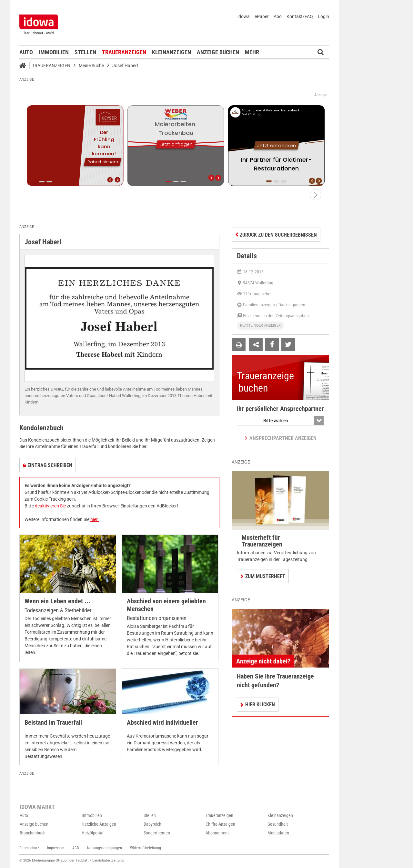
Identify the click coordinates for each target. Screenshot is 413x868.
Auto (26, 52)
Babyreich (152, 824)
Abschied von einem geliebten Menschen (166, 605)
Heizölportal (92, 833)
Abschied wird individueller (162, 723)
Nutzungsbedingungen (105, 848)
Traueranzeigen (124, 52)
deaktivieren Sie (50, 506)
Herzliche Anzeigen (99, 824)
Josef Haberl (125, 66)
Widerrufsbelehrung (146, 848)
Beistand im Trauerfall (53, 723)
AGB (76, 848)
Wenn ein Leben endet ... (57, 601)
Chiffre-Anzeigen (220, 824)
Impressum (56, 848)
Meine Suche (91, 66)
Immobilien (54, 52)
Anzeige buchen (218, 52)
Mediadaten (278, 833)
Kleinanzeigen (171, 52)
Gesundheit (278, 824)
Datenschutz (29, 848)
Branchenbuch (33, 833)
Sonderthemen (157, 833)
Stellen (85, 52)
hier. (95, 519)
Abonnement (217, 833)
